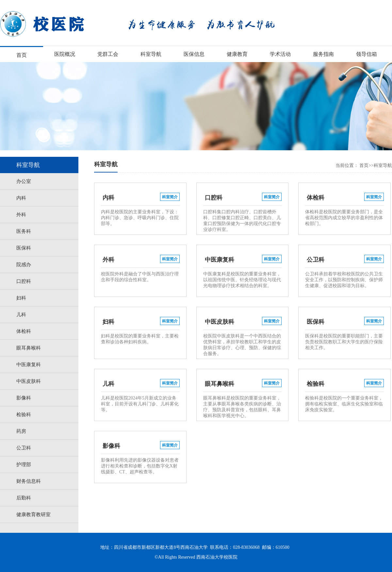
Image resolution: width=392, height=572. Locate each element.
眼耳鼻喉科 (29, 348)
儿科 (21, 315)
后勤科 (24, 498)
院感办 (24, 265)
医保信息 (194, 54)
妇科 (21, 298)
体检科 (24, 331)
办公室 (24, 181)
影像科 (24, 398)
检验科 (24, 415)
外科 (21, 215)
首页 (22, 55)
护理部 (24, 465)
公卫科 (24, 448)
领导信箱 (367, 54)
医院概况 (65, 54)
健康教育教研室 (33, 515)
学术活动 (280, 54)
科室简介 (170, 197)
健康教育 (237, 54)
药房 (21, 431)
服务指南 (323, 54)
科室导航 (151, 54)
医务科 (24, 231)
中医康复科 (29, 365)
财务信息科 (29, 481)
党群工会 (108, 54)
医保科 (24, 248)
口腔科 (24, 281)
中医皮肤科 (29, 381)
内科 (21, 198)
